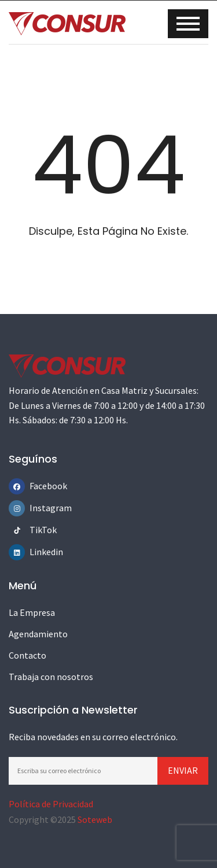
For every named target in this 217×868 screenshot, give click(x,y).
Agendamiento (38, 634)
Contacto (27, 655)
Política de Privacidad (51, 804)
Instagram (38, 508)
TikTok (38, 530)
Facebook (38, 486)
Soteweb (95, 819)
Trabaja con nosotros (51, 677)
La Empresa (32, 612)
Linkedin (38, 552)
